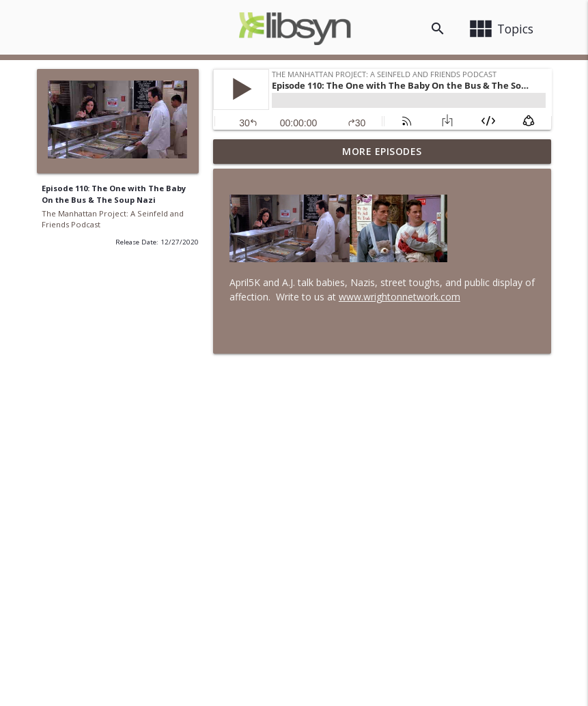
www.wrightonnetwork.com (400, 297)
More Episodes (382, 151)
